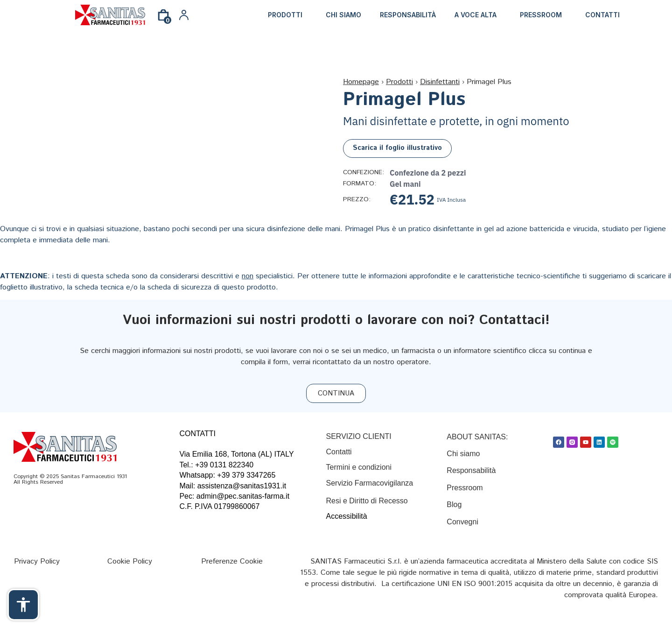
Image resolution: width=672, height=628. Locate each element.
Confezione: (363, 173)
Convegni (462, 522)
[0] (163, 18)
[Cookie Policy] (130, 561)
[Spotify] (613, 442)
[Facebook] (559, 442)
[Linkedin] (599, 442)
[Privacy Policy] (37, 561)
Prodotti (285, 15)
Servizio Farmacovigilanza (370, 483)
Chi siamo (343, 15)
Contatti (602, 15)
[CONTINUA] (336, 393)
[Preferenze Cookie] (232, 561)
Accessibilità (347, 516)
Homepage (361, 82)
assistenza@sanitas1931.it (242, 486)
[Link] (110, 15)
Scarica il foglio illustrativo (397, 148)
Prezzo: (357, 200)
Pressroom (541, 15)
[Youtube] (586, 442)
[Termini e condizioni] (359, 467)
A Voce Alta (476, 15)
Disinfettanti (440, 82)
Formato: (360, 184)
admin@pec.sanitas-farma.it (243, 496)
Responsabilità (408, 15)
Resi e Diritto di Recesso (367, 501)
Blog (455, 505)
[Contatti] (339, 452)
